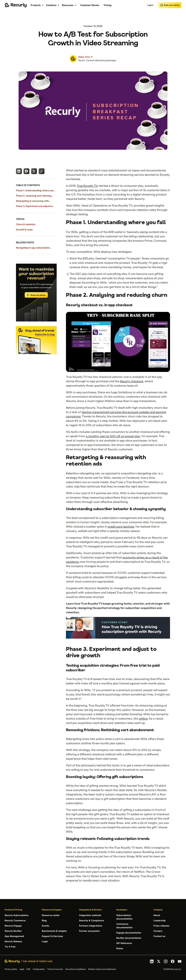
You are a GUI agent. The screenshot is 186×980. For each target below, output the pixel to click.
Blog (44, 921)
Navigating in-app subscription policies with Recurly (33, 248)
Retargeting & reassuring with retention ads (32, 201)
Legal (22, 969)
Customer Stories (90, 5)
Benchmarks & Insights (54, 931)
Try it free (10, 947)
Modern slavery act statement (102, 969)
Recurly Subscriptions (17, 915)
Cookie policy (39, 969)
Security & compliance (76, 969)
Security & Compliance (91, 921)
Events (45, 926)
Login (45, 941)
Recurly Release (13, 941)
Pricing (108, 5)
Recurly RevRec (13, 931)
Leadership (160, 921)
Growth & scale (24, 230)
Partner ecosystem (89, 931)
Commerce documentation (124, 926)
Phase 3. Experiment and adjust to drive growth (34, 207)
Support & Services (52, 936)
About (157, 915)
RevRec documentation (129, 938)
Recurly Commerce (15, 921)
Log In (150, 5)
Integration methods (90, 915)
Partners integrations (91, 926)
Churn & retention (26, 224)
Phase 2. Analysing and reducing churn (34, 196)
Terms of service (55, 969)
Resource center (51, 915)
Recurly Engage (13, 926)
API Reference (124, 943)
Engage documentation (129, 933)
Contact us (159, 936)
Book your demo (170, 5)
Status (120, 948)
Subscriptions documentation (124, 917)
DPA (28, 969)
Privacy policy (11, 969)
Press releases (161, 926)
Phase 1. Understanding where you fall (35, 191)
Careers (158, 931)
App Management (14, 936)
